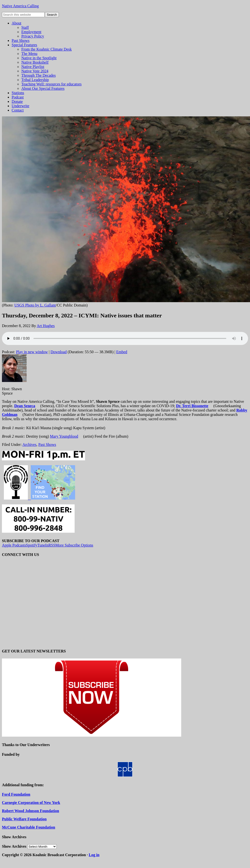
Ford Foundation (16, 794)
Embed (122, 352)
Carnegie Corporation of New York (31, 803)
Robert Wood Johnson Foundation (31, 811)
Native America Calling (20, 6)
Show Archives (14, 846)
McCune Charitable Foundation (29, 827)
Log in (94, 855)
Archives (29, 445)
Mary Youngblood (64, 436)
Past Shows (47, 445)
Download (59, 352)
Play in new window (32, 352)
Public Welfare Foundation (24, 819)
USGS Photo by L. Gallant (35, 305)
